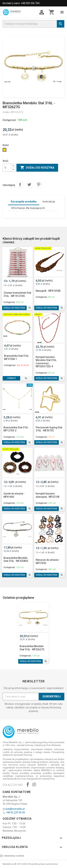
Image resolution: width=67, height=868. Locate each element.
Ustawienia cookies (12, 856)
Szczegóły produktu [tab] (24, 202)
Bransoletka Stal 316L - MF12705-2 (17, 429)
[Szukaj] (33, 24)
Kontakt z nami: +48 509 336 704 (21, 3)
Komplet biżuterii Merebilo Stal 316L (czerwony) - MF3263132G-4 (46, 362)
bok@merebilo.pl (15, 809)
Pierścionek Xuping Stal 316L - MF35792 (49, 429)
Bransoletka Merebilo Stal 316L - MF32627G (32, 648)
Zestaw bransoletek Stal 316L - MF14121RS (17, 294)
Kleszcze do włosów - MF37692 (48, 561)
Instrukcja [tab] (49, 202)
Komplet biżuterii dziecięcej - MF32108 (48, 495)
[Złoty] (5, 151)
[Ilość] (7, 168)
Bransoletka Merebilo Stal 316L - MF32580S (16, 559)
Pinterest (39, 185)
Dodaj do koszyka (37, 168)
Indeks (6, 112)
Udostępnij (20, 185)
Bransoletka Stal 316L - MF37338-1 (17, 357)
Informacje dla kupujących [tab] (28, 208)
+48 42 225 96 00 (15, 812)
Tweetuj (29, 185)
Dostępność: (10, 120)
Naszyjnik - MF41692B (48, 291)
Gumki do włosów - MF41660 (14, 495)
